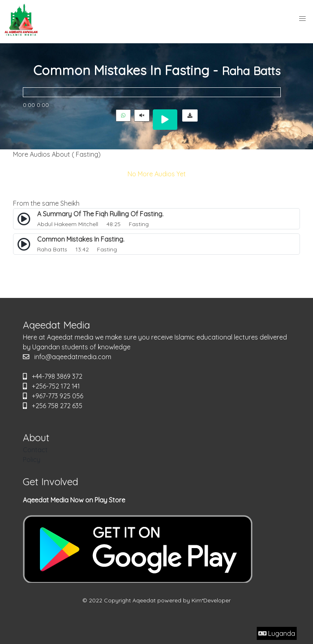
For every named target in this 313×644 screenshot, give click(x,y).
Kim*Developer (211, 600)
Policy (32, 460)
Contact (35, 450)
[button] (302, 19)
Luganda (277, 633)
